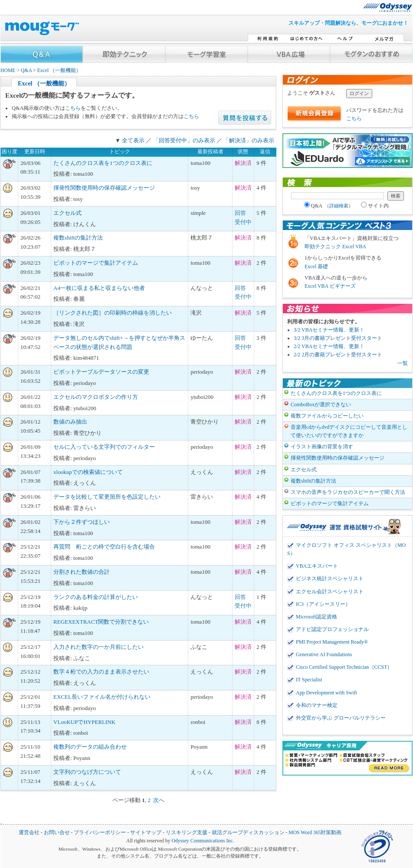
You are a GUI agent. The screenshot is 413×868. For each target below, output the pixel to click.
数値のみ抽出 (70, 422)
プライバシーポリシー (100, 833)
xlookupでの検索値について (88, 472)
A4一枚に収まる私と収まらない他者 (99, 288)
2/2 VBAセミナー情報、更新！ (329, 346)
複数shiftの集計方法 (78, 238)
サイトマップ (146, 833)
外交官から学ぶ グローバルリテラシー (341, 718)
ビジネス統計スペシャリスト (330, 579)
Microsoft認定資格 (316, 617)
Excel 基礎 (316, 266)
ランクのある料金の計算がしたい (96, 597)
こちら (73, 108)
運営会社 (29, 833)
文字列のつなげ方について (87, 772)
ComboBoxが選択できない (321, 404)
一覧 (403, 363)
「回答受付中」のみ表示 (184, 140)
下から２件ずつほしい (82, 522)
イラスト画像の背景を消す (322, 447)
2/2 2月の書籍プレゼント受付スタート (338, 355)
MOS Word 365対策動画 (315, 833)
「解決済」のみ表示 (249, 140)
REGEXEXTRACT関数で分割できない (101, 622)
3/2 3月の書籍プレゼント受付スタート (338, 338)
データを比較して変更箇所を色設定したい (107, 497)
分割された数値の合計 (82, 572)
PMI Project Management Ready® (332, 642)
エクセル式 (67, 213)
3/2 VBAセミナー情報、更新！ (329, 330)
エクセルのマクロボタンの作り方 (96, 397)
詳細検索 (339, 206)
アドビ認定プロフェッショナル (332, 629)
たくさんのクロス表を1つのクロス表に (103, 163)
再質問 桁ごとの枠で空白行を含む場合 (104, 547)
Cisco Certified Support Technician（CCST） (344, 667)
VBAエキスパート (317, 566)
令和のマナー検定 (317, 705)
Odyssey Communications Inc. (203, 841)
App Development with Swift (326, 693)
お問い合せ (57, 833)
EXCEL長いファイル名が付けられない (102, 697)
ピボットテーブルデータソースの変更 (101, 372)
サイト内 (375, 206)
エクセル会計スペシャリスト (330, 592)
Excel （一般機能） (59, 71)
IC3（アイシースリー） (323, 604)
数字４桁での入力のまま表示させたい (101, 672)
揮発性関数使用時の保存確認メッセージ (104, 188)
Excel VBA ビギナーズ (330, 286)
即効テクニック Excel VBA (335, 247)
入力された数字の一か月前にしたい (98, 647)
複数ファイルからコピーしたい (327, 416)
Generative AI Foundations (324, 654)
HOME (8, 71)
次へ (159, 800)
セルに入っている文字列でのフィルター (104, 447)
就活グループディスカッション (248, 833)
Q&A (26, 71)
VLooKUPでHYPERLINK (84, 722)
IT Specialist (309, 680)
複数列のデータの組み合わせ (90, 747)
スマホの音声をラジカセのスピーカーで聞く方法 (348, 492)
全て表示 (133, 140)
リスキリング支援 (187, 833)
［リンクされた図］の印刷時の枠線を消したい (113, 313)
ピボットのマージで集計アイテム (96, 263)
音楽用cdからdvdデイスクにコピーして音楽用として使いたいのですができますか (349, 431)
